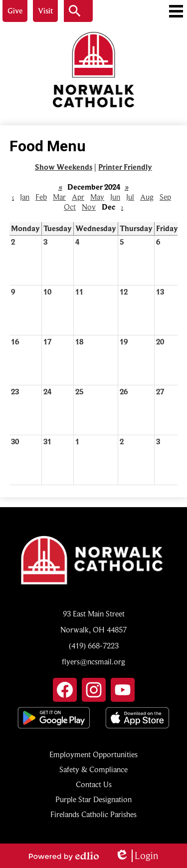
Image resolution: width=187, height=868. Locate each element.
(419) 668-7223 (94, 646)
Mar (59, 197)
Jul (130, 197)
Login (136, 856)
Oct (70, 207)
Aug (147, 197)
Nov (89, 207)
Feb (41, 197)
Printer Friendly (125, 167)
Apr (78, 197)
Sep (165, 197)
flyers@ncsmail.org (93, 662)
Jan (25, 197)
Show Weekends (64, 167)
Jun (115, 197)
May (97, 197)
